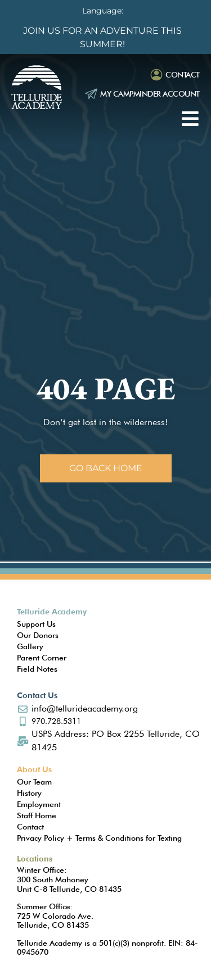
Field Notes (37, 669)
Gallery (30, 646)
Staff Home (37, 815)
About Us (34, 769)
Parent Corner (42, 658)
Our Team (34, 782)
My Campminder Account (150, 94)
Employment (39, 804)
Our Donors (38, 635)
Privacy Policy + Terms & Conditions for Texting (99, 838)
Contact (183, 75)
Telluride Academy (52, 612)
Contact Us (37, 695)
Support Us (36, 624)
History (29, 793)
